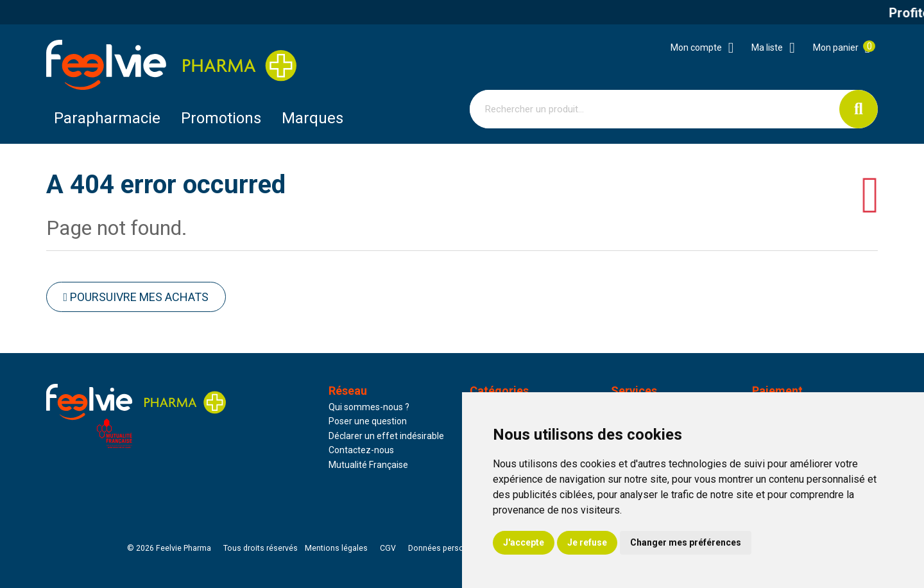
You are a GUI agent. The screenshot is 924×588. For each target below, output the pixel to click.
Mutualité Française (368, 465)
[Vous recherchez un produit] (655, 109)
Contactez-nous (361, 450)
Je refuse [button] (587, 542)
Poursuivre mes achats (136, 297)
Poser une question (368, 421)
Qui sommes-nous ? (369, 407)
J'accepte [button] (524, 542)
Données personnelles (449, 548)
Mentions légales (336, 548)
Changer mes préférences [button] (686, 542)
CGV (388, 548)
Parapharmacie (107, 118)
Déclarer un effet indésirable (386, 436)
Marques (312, 118)
